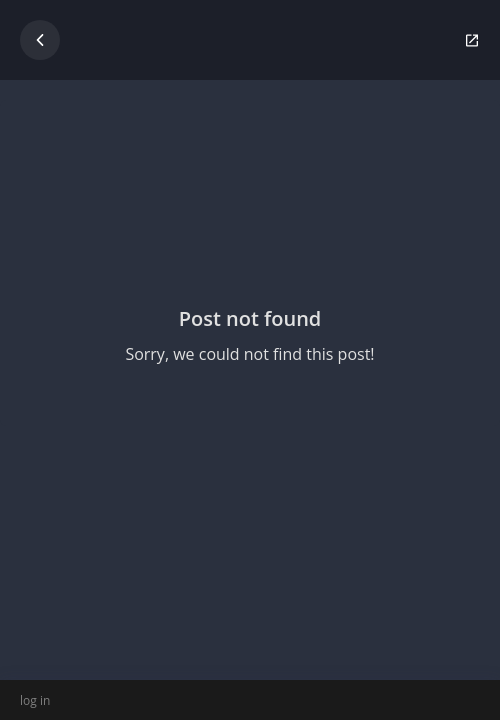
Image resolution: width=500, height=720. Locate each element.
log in (35, 700)
